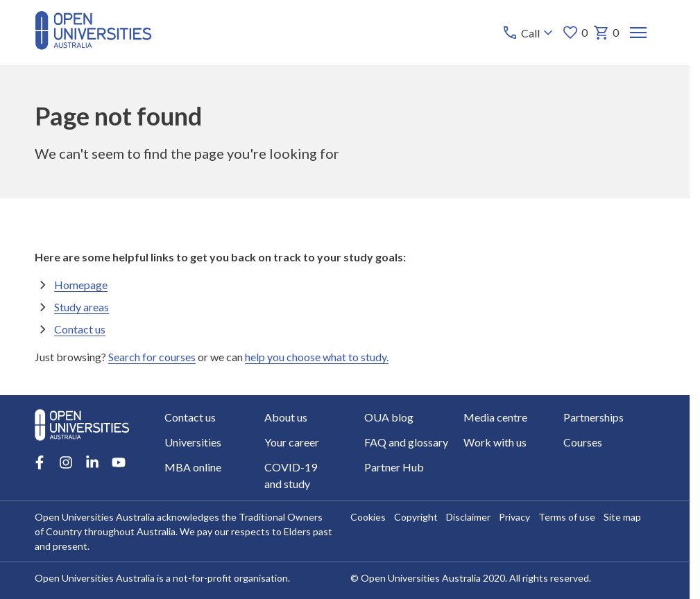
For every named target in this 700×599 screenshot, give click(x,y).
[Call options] (529, 33)
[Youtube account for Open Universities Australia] (119, 462)
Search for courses (152, 356)
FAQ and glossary (406, 442)
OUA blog (389, 417)
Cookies (368, 517)
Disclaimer (468, 517)
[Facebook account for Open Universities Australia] (40, 462)
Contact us (80, 328)
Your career (292, 442)
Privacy (514, 517)
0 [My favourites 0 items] (575, 33)
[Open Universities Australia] (93, 45)
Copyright (416, 517)
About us (286, 417)
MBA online (193, 467)
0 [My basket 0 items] (606, 33)
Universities (193, 442)
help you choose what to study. (317, 356)
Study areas (82, 306)
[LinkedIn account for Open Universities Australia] (92, 462)
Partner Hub (394, 467)
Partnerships (594, 417)
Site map (622, 517)
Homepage (81, 284)
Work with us (495, 442)
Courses (583, 442)
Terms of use (567, 517)
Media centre (495, 417)
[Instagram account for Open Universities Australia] (66, 462)
